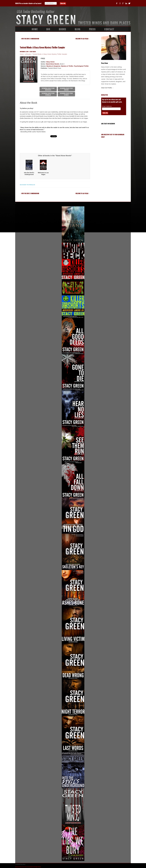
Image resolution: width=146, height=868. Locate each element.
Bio (48, 29)
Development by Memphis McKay (34, 867)
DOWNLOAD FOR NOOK (66, 89)
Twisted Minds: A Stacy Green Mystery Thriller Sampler (50, 54)
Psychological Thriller (81, 66)
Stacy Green (33, 52)
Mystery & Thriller (67, 66)
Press (92, 29)
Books (63, 29)
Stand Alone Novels (52, 64)
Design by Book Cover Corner (21, 867)
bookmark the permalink (27, 185)
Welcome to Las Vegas (83, 39)
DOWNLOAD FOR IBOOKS (48, 89)
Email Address (107, 106)
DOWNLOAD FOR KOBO (66, 94)
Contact (109, 29)
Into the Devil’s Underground (30, 39)
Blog (78, 29)
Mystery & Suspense (53, 66)
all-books (28, 54)
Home (35, 29)
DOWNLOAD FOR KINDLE (48, 94)
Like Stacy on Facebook (108, 124)
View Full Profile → (107, 88)
